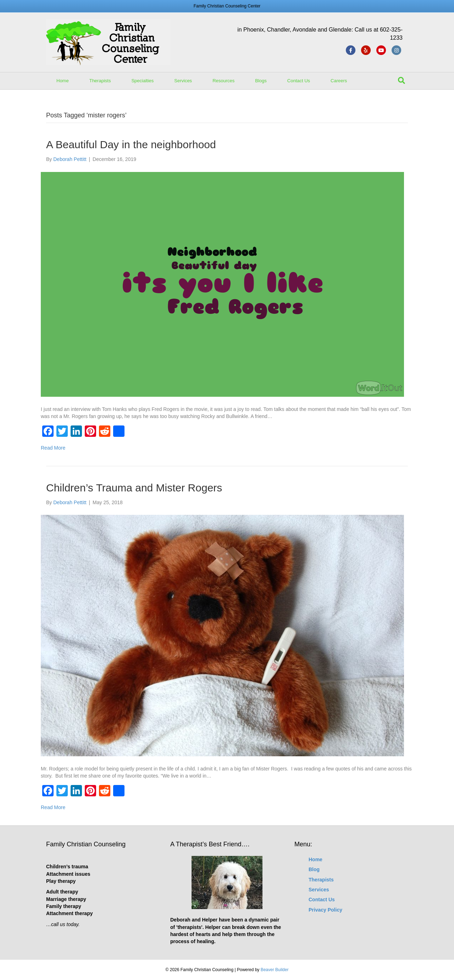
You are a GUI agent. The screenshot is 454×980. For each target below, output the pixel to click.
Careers (339, 81)
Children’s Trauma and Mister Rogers (134, 488)
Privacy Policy (325, 910)
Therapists (100, 81)
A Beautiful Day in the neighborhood (131, 144)
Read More (53, 448)
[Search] (402, 80)
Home (63, 81)
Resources (223, 81)
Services (183, 81)
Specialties (142, 81)
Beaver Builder (275, 970)
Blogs (261, 81)
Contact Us (299, 81)
